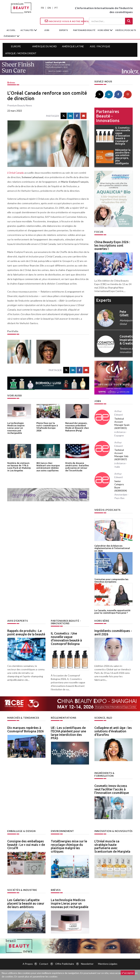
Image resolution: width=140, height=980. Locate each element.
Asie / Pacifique (100, 46)
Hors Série (102, 621)
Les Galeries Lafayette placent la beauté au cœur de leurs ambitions (26, 903)
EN (49, 8)
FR (42, 8)
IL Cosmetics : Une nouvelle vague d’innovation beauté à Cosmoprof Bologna (66, 638)
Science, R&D (103, 718)
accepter (128, 973)
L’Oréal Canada (15, 173)
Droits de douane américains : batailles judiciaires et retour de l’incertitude (77, 467)
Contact (44, 964)
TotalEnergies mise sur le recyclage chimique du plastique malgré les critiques (69, 846)
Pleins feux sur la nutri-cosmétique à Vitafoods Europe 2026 (47, 427)
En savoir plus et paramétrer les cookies (36, 976)
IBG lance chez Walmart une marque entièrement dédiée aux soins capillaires (48, 467)
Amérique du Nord (44, 46)
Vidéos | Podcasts (126, 30)
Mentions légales (108, 964)
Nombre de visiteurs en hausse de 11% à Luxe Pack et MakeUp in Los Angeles (19, 467)
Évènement (10, 36)
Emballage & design (21, 831)
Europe (16, 46)
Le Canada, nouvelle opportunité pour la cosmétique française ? (112, 612)
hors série (104, 30)
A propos (28, 964)
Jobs (98, 401)
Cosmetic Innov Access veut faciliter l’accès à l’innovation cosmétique (112, 789)
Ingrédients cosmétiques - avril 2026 (113, 632)
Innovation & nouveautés (113, 831)
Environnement (62, 831)
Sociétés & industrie (22, 890)
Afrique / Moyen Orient (21, 53)
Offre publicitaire (65, 964)
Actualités (27, 30)
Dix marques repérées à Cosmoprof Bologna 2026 (26, 729)
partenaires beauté (84, 30)
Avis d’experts (17, 621)
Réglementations (64, 718)
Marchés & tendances (23, 718)
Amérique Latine (73, 46)
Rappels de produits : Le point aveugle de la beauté (26, 632)
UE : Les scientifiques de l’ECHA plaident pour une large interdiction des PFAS (68, 733)
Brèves (11, 82)
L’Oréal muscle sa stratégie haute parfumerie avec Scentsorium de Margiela (112, 846)
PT (56, 8)
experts (64, 30)
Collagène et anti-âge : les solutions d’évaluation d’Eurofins (113, 731)
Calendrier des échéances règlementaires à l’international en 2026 (112, 548)
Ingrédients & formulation (104, 774)
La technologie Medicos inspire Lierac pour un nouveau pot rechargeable (16, 428)
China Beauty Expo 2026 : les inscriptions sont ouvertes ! (112, 245)
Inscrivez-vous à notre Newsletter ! (64, 21)
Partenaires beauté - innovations (108, 116)
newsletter (87, 964)
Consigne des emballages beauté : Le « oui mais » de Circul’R (26, 845)
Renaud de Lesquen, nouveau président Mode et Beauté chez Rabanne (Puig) (77, 427)
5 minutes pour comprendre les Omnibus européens (111, 580)
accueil (11, 30)
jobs (47, 30)
